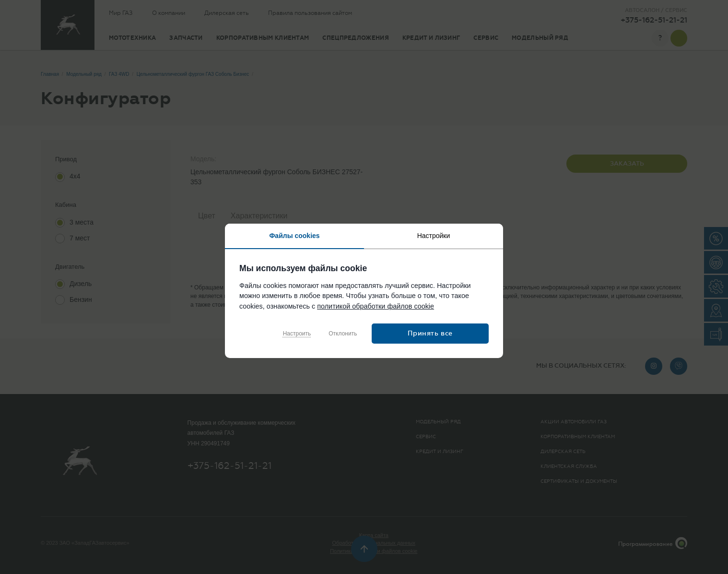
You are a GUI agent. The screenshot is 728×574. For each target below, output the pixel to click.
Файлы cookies (294, 236)
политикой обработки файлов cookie (376, 306)
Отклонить (343, 334)
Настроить (297, 334)
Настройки (434, 236)
